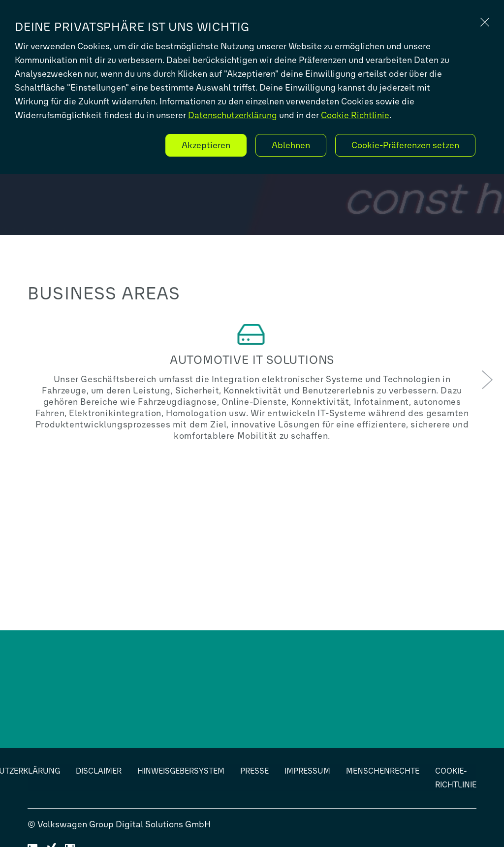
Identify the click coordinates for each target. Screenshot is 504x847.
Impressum (307, 771)
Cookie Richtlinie (355, 115)
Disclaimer (99, 771)
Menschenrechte (383, 771)
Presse (254, 771)
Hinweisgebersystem (181, 771)
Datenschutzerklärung (233, 115)
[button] (487, 380)
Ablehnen (291, 145)
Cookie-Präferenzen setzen (405, 145)
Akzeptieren (206, 145)
